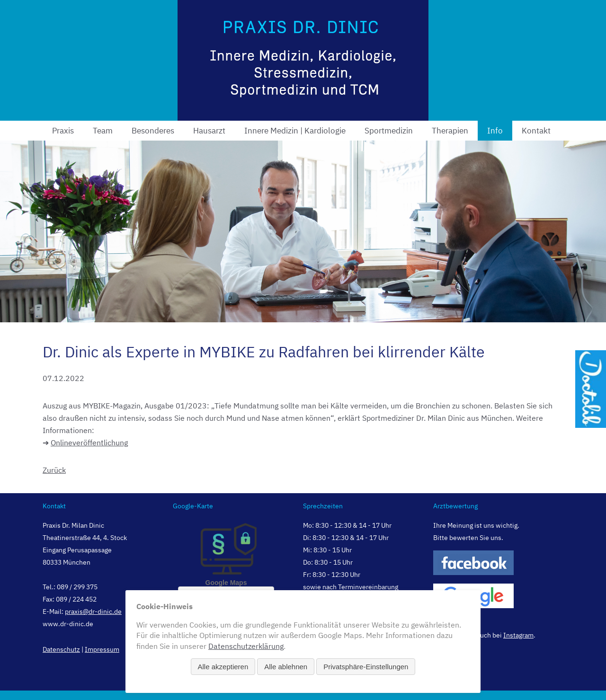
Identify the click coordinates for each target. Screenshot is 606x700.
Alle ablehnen (286, 667)
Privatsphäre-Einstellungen (366, 667)
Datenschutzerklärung (246, 646)
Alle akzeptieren (223, 667)
